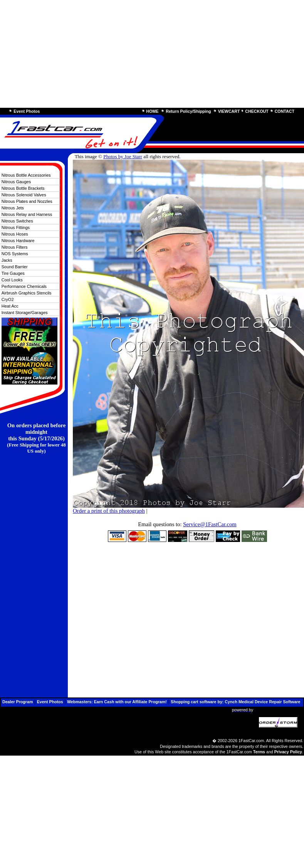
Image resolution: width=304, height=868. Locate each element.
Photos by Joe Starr (123, 156)
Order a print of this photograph (109, 511)
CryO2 (8, 299)
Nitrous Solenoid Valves (24, 195)
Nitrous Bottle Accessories (26, 175)
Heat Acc (10, 306)
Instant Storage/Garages (25, 313)
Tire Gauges (13, 273)
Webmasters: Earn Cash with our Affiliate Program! (117, 702)
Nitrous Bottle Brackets (23, 188)
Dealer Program (18, 702)
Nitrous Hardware (18, 241)
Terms (259, 752)
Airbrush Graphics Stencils (27, 293)
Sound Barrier (15, 267)
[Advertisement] (148, 54)
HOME (153, 111)
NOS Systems (15, 254)
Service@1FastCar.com (210, 524)
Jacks (7, 260)
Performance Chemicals (24, 286)
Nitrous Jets (13, 208)
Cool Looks (12, 280)
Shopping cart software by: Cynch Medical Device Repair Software (235, 702)
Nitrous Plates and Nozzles (27, 201)
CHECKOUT (257, 111)
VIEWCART (229, 111)
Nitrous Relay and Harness (27, 214)
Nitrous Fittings (16, 227)
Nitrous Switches (17, 221)
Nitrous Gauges (16, 182)
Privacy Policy (288, 752)
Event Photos (27, 111)
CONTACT (285, 111)
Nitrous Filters (15, 247)
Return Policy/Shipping (188, 111)
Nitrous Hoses (15, 234)
